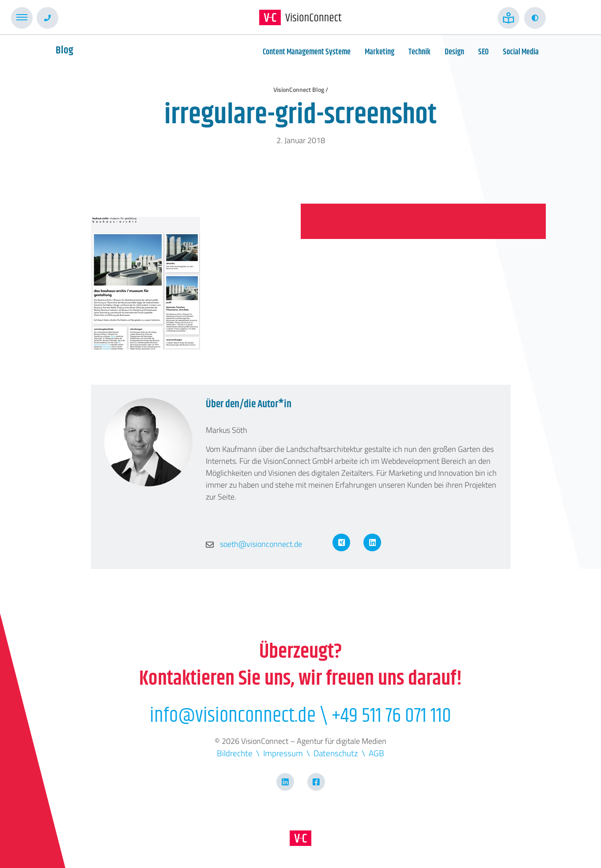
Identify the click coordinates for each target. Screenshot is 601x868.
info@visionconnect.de (233, 716)
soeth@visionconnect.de (254, 544)
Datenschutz (336, 753)
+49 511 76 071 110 (391, 716)
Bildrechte (235, 753)
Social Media (521, 52)
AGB (376, 753)
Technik (420, 52)
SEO (484, 52)
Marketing (380, 52)
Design (454, 52)
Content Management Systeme (307, 52)
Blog (64, 50)
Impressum (283, 753)
